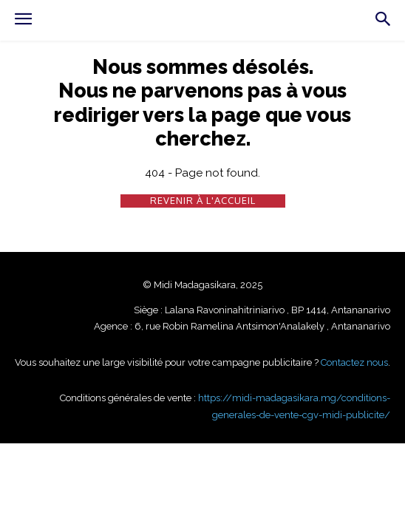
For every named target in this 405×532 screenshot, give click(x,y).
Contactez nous (354, 362)
